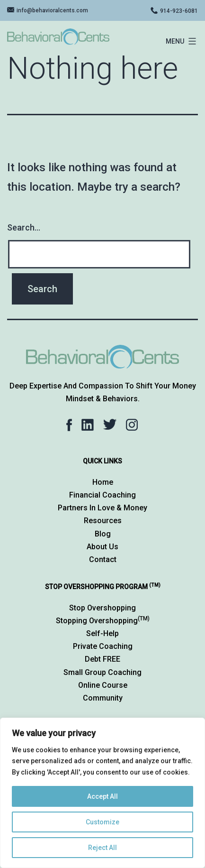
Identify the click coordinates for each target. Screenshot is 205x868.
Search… (24, 227)
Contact (103, 559)
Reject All (102, 848)
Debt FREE (102, 659)
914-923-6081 (179, 11)
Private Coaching (103, 646)
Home (103, 482)
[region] (102, 793)
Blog (103, 534)
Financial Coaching (102, 495)
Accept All (102, 796)
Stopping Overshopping (103, 621)
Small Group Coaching (102, 672)
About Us (102, 547)
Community (103, 698)
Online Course (103, 685)
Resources (103, 521)
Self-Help (102, 633)
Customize (102, 822)
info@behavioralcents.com (52, 10)
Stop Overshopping (102, 608)
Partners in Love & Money (102, 508)
